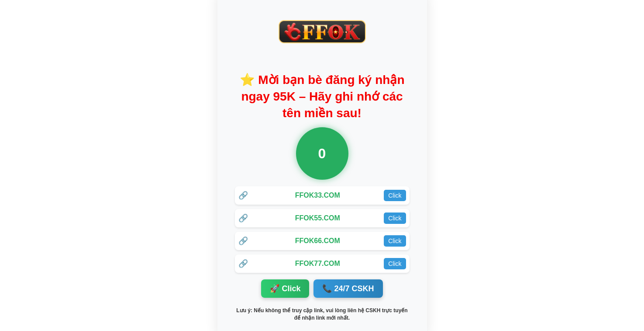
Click (395, 195)
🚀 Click (285, 289)
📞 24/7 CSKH (348, 289)
